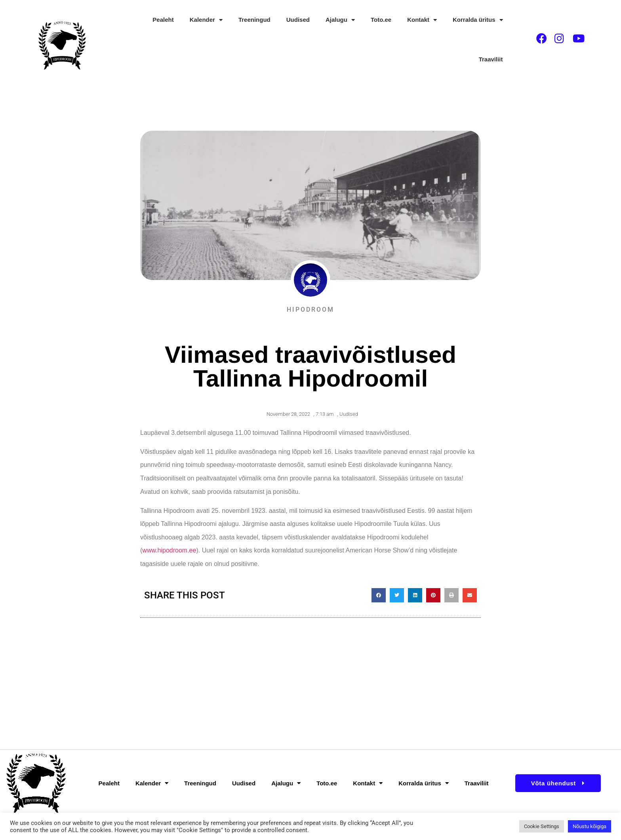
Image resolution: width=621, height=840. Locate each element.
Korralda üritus (478, 20)
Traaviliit (491, 59)
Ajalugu (340, 20)
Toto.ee (381, 20)
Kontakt (422, 20)
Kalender (206, 20)
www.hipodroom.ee (169, 550)
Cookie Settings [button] (542, 826)
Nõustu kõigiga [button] (590, 826)
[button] (379, 595)
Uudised (298, 20)
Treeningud (254, 20)
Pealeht (163, 20)
